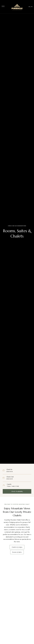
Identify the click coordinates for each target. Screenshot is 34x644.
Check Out (10, 477)
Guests (9, 484)
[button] (17, 491)
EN (29, 7)
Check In (9, 469)
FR (32, 7)
